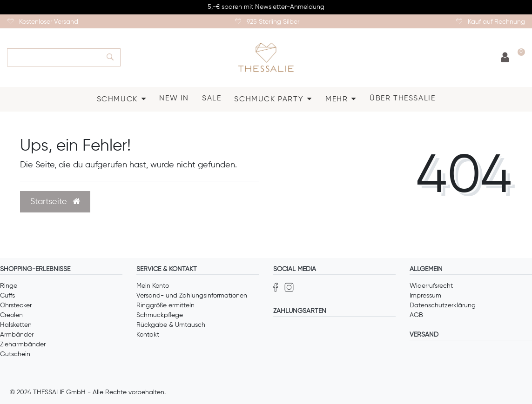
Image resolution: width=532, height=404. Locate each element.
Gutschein (15, 354)
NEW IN (174, 99)
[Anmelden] (505, 58)
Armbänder (17, 335)
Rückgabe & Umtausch (171, 325)
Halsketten (16, 325)
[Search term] (54, 57)
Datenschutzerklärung (443, 305)
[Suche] (110, 57)
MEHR (337, 99)
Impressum (425, 296)
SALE (212, 99)
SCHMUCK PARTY (269, 99)
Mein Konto (153, 286)
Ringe (9, 286)
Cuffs (7, 296)
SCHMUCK (117, 99)
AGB (416, 315)
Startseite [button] (55, 202)
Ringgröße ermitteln (165, 305)
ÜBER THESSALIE (402, 99)
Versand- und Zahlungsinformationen (192, 296)
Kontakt (148, 335)
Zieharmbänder (23, 344)
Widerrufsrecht (431, 286)
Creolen (11, 315)
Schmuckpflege (160, 315)
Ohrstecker (16, 305)
